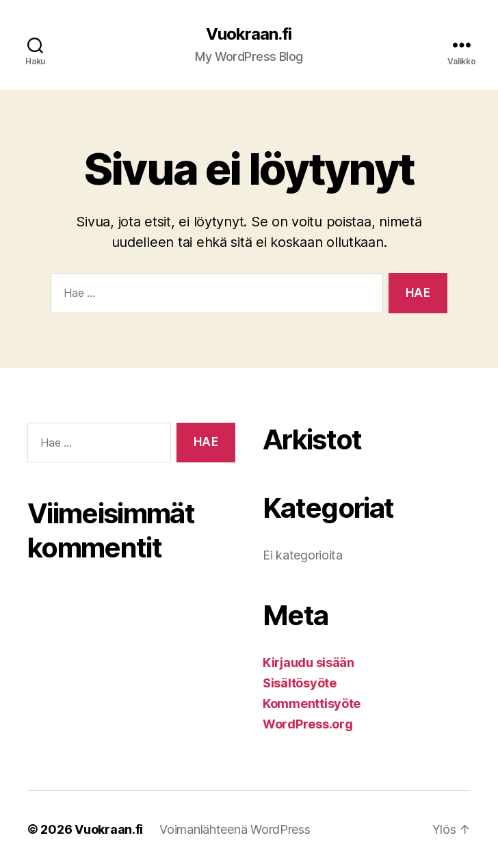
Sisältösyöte (300, 683)
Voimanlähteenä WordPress (235, 829)
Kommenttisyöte (312, 703)
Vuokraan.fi (249, 34)
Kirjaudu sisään (309, 662)
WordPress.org (308, 724)
